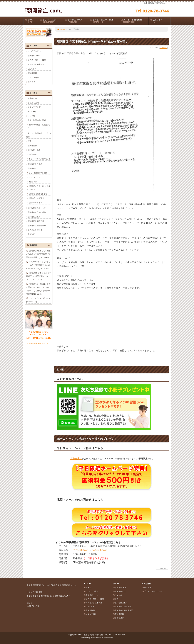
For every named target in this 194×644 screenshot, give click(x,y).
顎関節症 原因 (34, 150)
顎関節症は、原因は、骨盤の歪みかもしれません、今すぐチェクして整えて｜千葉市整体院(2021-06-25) (38, 289)
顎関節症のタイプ (35, 203)
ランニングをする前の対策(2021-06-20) (38, 300)
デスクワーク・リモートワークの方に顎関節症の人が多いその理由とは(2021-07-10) (38, 265)
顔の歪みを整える (35, 230)
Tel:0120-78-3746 (152, 11)
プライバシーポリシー (152, 591)
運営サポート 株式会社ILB (38, 343)
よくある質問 (33, 103)
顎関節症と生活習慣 (36, 198)
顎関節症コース (76, 21)
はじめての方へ (51, 21)
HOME (61, 29)
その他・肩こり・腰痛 (104, 21)
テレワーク (32, 112)
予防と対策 (33, 182)
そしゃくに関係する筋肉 (38, 173)
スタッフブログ (34, 107)
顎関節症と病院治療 (36, 221)
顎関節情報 (32, 73)
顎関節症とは (33, 168)
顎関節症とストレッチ (37, 208)
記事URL (163, 48)
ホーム (32, 21)
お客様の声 (32, 98)
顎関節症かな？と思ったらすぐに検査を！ (39, 188)
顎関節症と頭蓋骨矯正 (37, 226)
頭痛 (30, 141)
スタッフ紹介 (33, 78)
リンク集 (31, 116)
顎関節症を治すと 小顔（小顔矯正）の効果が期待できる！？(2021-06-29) (39, 276)
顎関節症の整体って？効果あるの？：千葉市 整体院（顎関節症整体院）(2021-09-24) (38, 254)
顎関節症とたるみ (35, 164)
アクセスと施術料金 (134, 21)
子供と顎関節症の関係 (37, 120)
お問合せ (31, 82)
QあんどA (160, 21)
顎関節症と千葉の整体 (37, 212)
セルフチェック (34, 177)
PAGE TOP (161, 568)
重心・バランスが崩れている (39, 159)
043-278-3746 (99, 550)
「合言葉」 (76, 459)
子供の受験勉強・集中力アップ (39, 126)
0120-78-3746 (80, 550)
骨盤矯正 (31, 234)
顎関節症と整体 (34, 217)
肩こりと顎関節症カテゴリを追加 (39, 135)
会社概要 (147, 588)
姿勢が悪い (33, 154)
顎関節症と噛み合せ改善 (38, 194)
